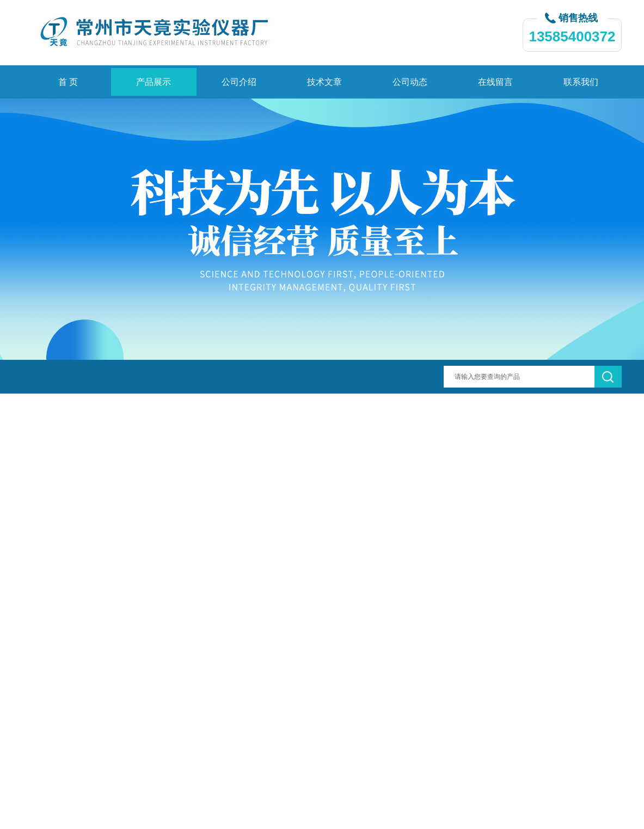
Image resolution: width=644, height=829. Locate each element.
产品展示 (154, 82)
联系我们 (581, 82)
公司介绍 (239, 82)
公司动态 (410, 82)
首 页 (68, 82)
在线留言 (495, 82)
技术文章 (324, 82)
